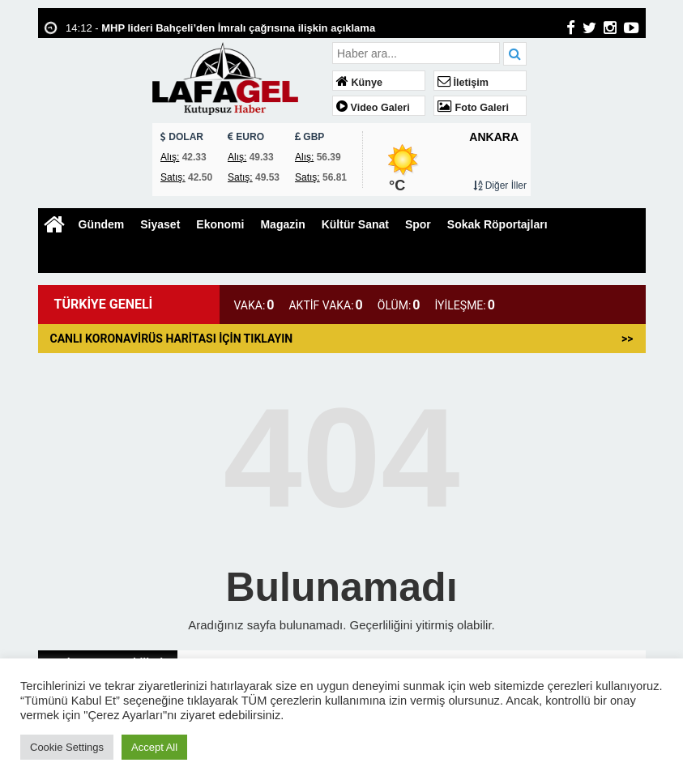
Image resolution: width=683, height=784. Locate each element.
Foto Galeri (473, 108)
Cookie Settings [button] (67, 747)
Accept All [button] (154, 747)
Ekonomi (220, 224)
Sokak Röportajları (497, 224)
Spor (418, 224)
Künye (359, 83)
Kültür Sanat (355, 224)
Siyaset (160, 224)
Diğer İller (500, 185)
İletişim (463, 83)
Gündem (102, 224)
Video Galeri (373, 108)
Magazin (282, 224)
